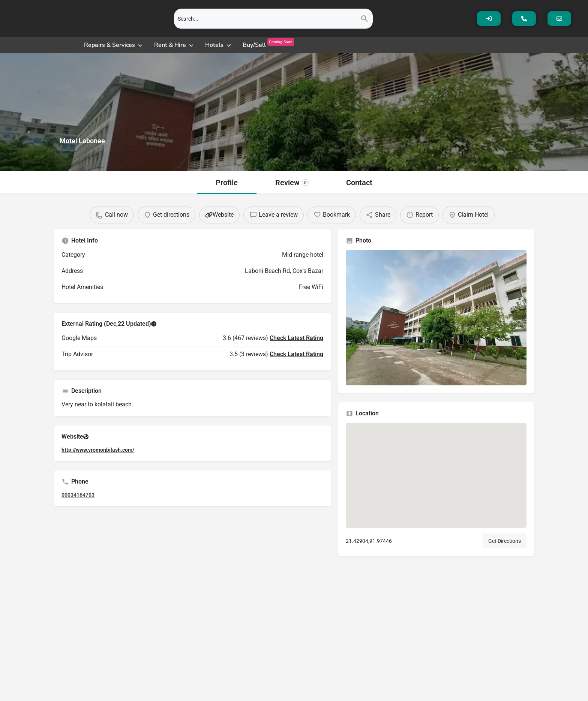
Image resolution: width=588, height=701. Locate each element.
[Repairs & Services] (114, 45)
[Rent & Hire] (174, 45)
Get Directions (505, 548)
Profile (227, 183)
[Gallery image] (436, 325)
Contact (359, 183)
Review (292, 183)
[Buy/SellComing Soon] (268, 45)
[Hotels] (219, 45)
